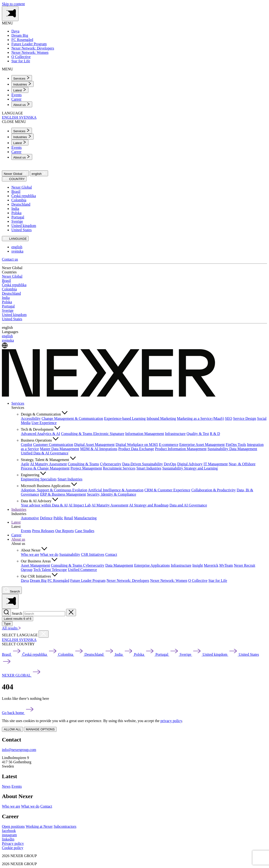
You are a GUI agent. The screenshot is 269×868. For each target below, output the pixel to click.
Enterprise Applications (152, 565)
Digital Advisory (190, 464)
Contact (111, 554)
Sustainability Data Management (232, 449)
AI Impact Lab (80, 505)
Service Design (244, 418)
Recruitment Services (119, 468)
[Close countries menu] (44, 634)
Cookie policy (13, 848)
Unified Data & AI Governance (45, 453)
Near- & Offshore (242, 464)
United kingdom (24, 226)
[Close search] (71, 613)
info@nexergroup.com (19, 750)
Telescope (59, 570)
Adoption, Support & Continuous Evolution (54, 490)
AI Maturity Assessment (49, 464)
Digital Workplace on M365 (137, 445)
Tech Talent (43, 570)
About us (18, 539)
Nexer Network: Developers (128, 581)
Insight (197, 565)
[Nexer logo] (109, 395)
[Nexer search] (12, 590)
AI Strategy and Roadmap (149, 505)
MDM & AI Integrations (99, 449)
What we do (49, 554)
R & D (215, 434)
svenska (17, 251)
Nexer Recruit (244, 565)
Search (17, 613)
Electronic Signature (109, 434)
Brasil (16, 192)
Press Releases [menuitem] (43, 531)
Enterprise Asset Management (202, 445)
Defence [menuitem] (46, 518)
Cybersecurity (111, 464)
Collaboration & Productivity (214, 490)
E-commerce (169, 445)
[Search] (6, 613)
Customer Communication (53, 445)
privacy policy (171, 721)
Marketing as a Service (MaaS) (200, 418)
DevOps (170, 464)
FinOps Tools (236, 445)
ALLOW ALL (12, 729)
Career (16, 535)
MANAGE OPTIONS (40, 729)
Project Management (86, 468)
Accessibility (31, 418)
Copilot (27, 445)
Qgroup (27, 570)
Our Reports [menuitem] (65, 531)
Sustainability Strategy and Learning (190, 468)
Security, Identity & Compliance (112, 494)
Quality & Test (198, 434)
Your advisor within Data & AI (44, 505)
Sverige (17, 221)
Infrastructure (175, 434)
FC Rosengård (58, 581)
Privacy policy (13, 843)
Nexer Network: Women (169, 581)
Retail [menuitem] (69, 518)
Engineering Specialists (39, 479)
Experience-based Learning (125, 418)
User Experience (44, 423)
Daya (25, 581)
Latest (16, 522)
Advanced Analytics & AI (40, 434)
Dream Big (38, 581)
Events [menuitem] (17, 95)
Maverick (211, 565)
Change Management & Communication (72, 418)
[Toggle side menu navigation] (10, 14)
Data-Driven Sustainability (143, 464)
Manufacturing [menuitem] (85, 518)
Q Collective (198, 581)
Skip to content (13, 4)
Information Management (145, 434)
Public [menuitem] (58, 518)
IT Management (215, 464)
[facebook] (9, 831)
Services (18, 403)
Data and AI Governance (188, 505)
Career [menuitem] (16, 99)
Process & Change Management (45, 468)
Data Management (119, 565)
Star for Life (218, 581)
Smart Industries (149, 468)
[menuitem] (22, 78)
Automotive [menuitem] (30, 518)
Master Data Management (59, 449)
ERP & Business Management (63, 494)
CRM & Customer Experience (167, 490)
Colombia (19, 200)
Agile (25, 464)
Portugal (18, 217)
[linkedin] (8, 839)
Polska (16, 213)
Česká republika (24, 196)
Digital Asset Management (94, 445)
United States (22, 230)
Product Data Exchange (136, 449)
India (15, 209)
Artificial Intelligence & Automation (116, 490)
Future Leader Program (88, 581)
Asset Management (35, 565)
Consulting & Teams (77, 434)
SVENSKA (28, 117)
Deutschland (21, 204)
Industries (19, 509)
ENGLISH (10, 117)
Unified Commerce (82, 570)
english (39, 173)
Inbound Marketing (161, 418)
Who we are (30, 554)
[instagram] (9, 835)
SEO (229, 418)
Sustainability (70, 554)
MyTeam (226, 565)
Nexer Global (15, 173)
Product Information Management (181, 449)
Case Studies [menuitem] (85, 531)
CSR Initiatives (93, 554)
